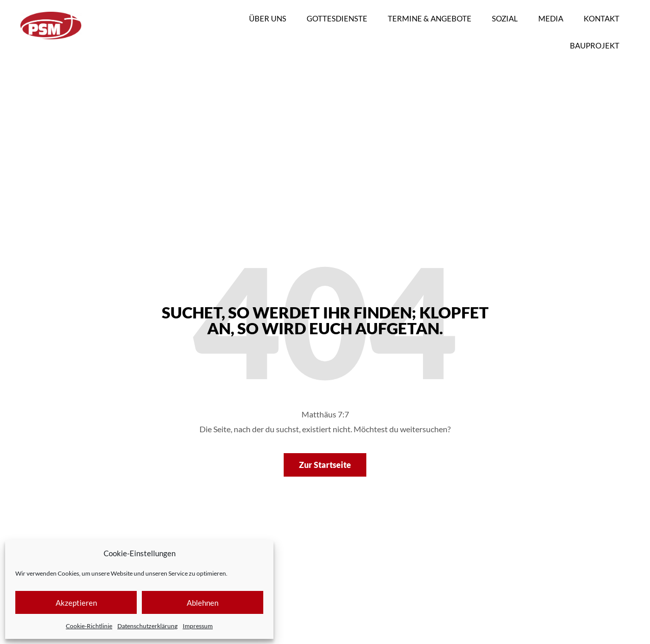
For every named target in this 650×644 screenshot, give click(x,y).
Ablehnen (203, 603)
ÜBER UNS (268, 18)
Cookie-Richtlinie (89, 626)
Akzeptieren (76, 603)
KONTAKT (602, 18)
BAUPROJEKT (595, 45)
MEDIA (551, 18)
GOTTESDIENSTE (337, 18)
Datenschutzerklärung (147, 626)
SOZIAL (505, 18)
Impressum (198, 626)
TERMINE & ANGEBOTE (430, 18)
